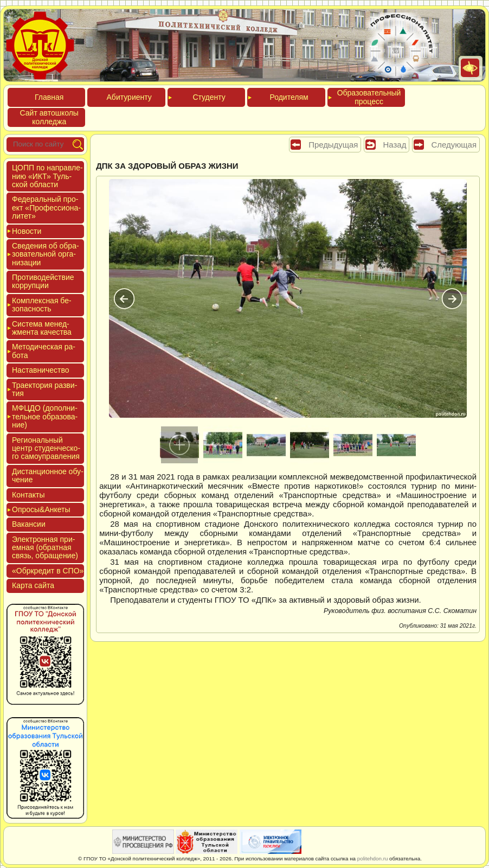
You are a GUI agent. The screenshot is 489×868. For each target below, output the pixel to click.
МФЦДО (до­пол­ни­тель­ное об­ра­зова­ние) (45, 416)
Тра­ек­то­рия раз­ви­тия (44, 389)
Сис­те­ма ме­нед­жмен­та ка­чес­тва (42, 328)
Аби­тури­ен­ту (129, 97)
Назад (395, 145)
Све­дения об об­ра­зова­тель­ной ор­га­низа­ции (46, 254)
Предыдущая (333, 145)
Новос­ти (27, 231)
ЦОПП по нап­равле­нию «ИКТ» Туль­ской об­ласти (47, 176)
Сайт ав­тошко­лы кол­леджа (49, 117)
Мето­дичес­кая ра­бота (44, 351)
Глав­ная (49, 97)
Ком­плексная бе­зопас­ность (42, 305)
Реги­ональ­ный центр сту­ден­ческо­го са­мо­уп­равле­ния (46, 448)
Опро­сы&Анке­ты (41, 509)
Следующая (454, 145)
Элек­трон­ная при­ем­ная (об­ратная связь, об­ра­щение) (45, 548)
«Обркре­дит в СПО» (48, 571)
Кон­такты (28, 495)
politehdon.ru (373, 859)
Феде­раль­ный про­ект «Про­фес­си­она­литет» (46, 208)
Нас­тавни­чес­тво (41, 370)
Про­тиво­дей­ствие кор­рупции (43, 281)
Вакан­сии (29, 524)
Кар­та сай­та (33, 585)
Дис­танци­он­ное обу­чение (48, 476)
